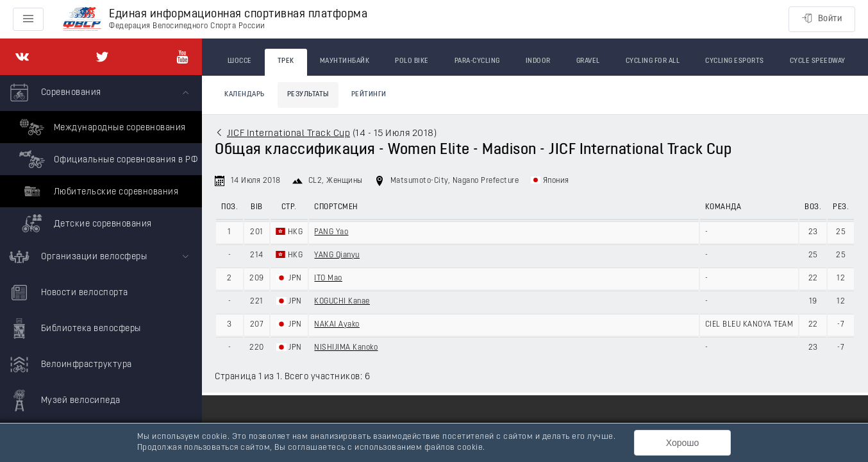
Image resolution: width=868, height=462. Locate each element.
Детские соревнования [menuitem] (84, 223)
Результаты (308, 95)
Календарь (245, 95)
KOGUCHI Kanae (342, 302)
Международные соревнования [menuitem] (101, 127)
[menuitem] (101, 157)
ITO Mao (328, 278)
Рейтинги (369, 95)
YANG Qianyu (337, 255)
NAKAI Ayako (337, 325)
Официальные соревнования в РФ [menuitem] (107, 159)
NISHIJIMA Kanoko (346, 348)
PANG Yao (331, 232)
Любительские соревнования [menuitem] (97, 191)
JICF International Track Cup (288, 134)
